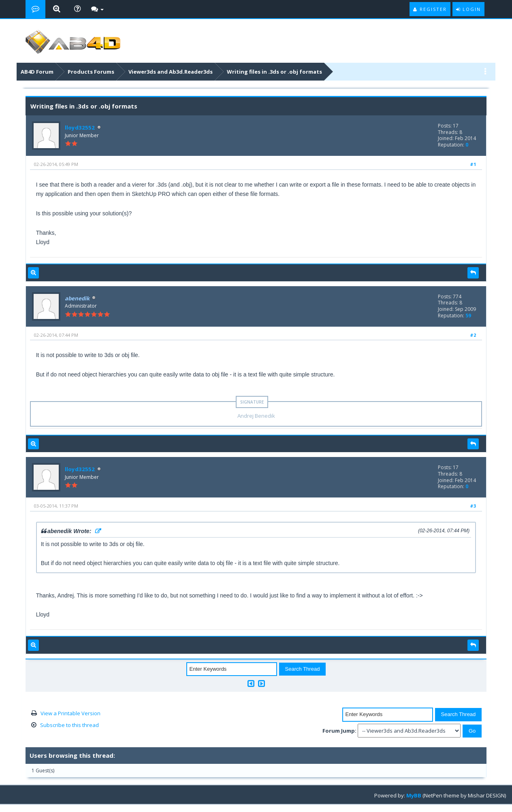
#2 (473, 335)
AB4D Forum (37, 72)
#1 (473, 164)
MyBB (414, 795)
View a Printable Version (70, 713)
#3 (473, 506)
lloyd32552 (79, 128)
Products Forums (91, 72)
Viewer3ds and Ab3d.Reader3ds (171, 72)
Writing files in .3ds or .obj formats (274, 72)
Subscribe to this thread (69, 725)
